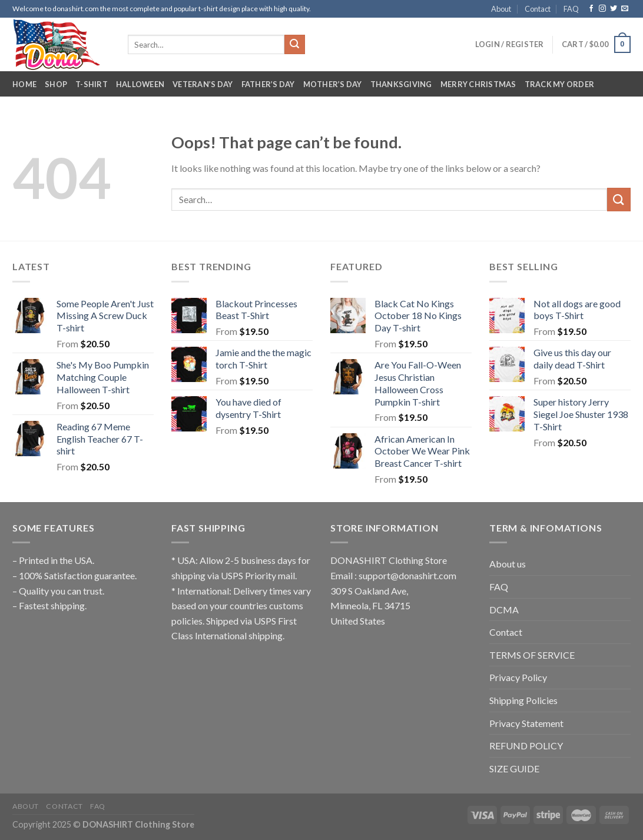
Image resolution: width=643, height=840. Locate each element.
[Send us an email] (625, 9)
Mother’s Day (333, 84)
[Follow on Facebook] (591, 9)
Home (24, 84)
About (501, 9)
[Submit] (294, 45)
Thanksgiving (401, 84)
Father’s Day (268, 84)
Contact (538, 9)
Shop (56, 84)
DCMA (504, 610)
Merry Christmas (478, 84)
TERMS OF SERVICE (532, 655)
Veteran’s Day (203, 84)
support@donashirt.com (407, 575)
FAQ (571, 9)
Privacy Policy (518, 677)
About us (508, 564)
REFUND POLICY (526, 746)
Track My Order (560, 84)
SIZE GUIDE (514, 768)
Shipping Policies (523, 700)
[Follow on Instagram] (602, 9)
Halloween (140, 84)
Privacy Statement (526, 723)
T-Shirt (92, 84)
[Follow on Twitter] (614, 9)
